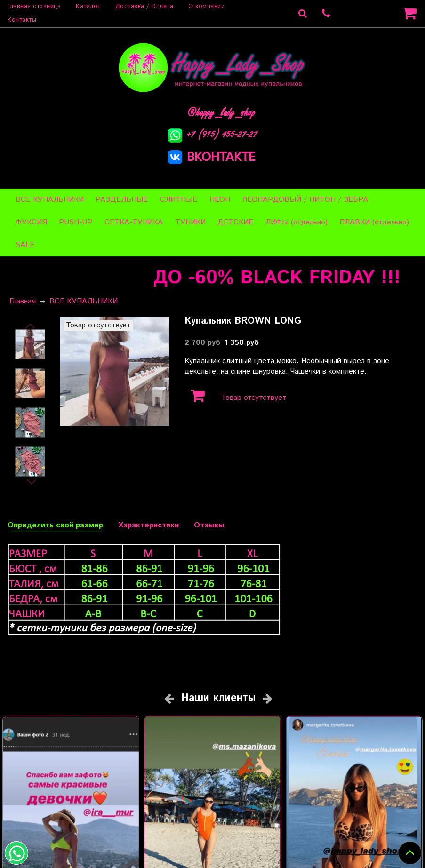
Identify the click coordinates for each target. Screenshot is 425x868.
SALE (25, 245)
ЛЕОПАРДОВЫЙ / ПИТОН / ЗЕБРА (305, 200)
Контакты (22, 20)
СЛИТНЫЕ (179, 200)
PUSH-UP (76, 222)
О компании (206, 6)
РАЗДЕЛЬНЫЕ (122, 200)
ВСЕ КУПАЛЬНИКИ (50, 200)
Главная (23, 301)
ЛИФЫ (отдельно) (297, 222)
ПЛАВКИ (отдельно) (374, 222)
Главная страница (34, 6)
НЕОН (220, 200)
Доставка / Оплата (144, 6)
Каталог (88, 6)
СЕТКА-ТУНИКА (134, 222)
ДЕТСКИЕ (235, 222)
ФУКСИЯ (31, 222)
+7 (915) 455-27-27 (213, 134)
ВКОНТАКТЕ (212, 156)
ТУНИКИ (190, 222)
